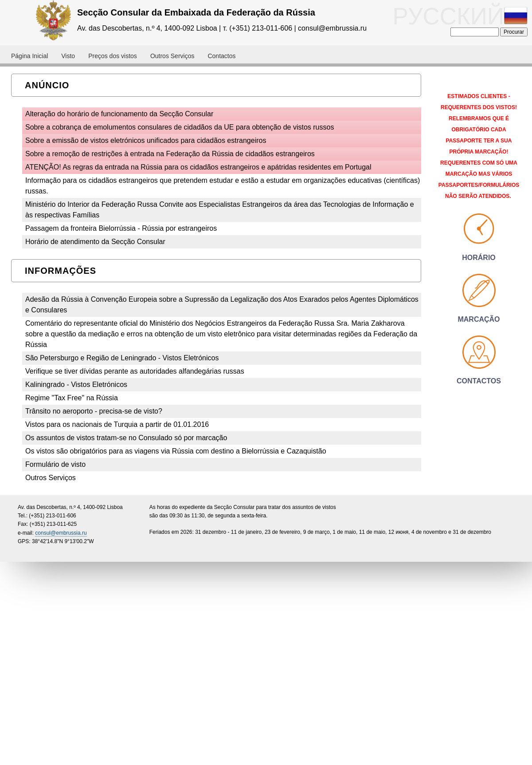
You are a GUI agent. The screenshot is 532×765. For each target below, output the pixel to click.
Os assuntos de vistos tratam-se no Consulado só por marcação (126, 438)
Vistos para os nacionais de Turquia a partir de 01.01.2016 (117, 424)
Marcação (479, 319)
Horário (479, 258)
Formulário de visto (55, 464)
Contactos (221, 56)
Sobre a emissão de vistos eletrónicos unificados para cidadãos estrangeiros (146, 140)
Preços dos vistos (113, 56)
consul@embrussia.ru (61, 533)
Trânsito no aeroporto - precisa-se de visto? (94, 411)
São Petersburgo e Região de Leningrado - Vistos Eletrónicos (122, 358)
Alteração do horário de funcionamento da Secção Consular (119, 114)
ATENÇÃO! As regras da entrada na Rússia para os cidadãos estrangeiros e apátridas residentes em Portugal (198, 167)
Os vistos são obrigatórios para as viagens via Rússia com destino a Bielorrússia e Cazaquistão (176, 451)
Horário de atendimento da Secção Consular (95, 242)
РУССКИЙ (460, 16)
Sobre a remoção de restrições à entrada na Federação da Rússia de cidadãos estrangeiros (170, 154)
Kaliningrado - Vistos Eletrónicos (76, 384)
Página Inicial (29, 56)
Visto (68, 56)
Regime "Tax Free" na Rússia (72, 398)
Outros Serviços (51, 478)
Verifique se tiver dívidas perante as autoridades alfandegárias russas (135, 371)
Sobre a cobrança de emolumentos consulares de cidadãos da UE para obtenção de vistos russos (180, 127)
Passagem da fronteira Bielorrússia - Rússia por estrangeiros (121, 228)
